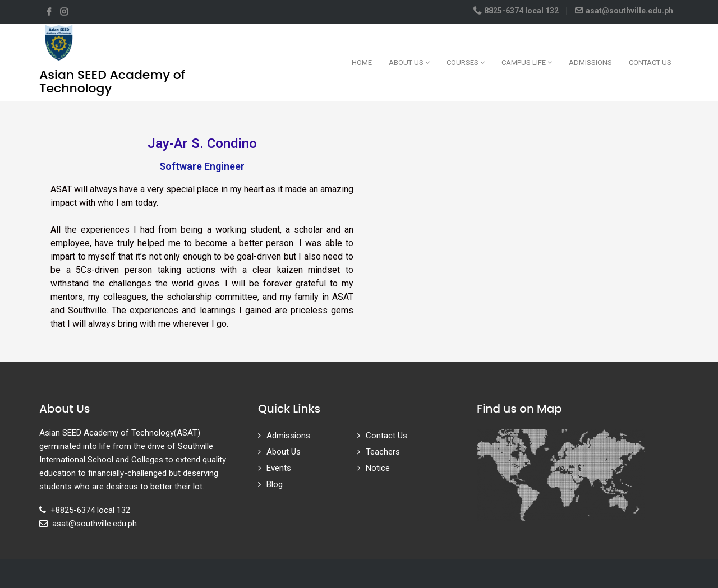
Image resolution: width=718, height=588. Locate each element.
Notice (378, 468)
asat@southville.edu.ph (629, 11)
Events (279, 468)
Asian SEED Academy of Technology (112, 82)
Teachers (383, 452)
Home (362, 62)
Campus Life (527, 62)
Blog (275, 484)
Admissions (590, 62)
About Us (409, 62)
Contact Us (650, 62)
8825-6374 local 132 (521, 11)
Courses (466, 62)
